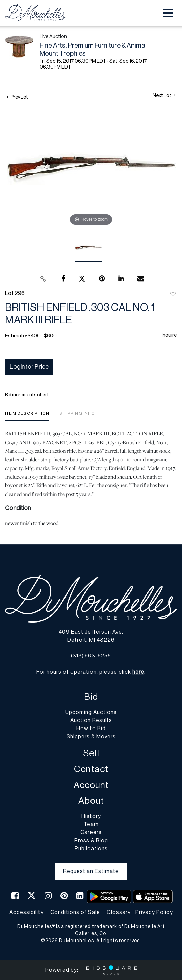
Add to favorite (173, 295)
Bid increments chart (27, 395)
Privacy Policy (154, 912)
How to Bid (91, 729)
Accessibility (27, 912)
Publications (91, 849)
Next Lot (164, 95)
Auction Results (91, 720)
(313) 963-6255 (91, 656)
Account (91, 785)
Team (91, 824)
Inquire (169, 335)
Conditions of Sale (75, 912)
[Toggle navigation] (168, 13)
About (91, 801)
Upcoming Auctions (91, 712)
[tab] (27, 416)
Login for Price (29, 367)
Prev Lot (17, 97)
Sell (91, 753)
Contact (91, 769)
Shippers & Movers (91, 737)
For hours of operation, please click (90, 672)
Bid (91, 697)
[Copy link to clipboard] (43, 279)
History (91, 816)
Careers (91, 832)
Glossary (119, 912)
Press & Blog (91, 841)
